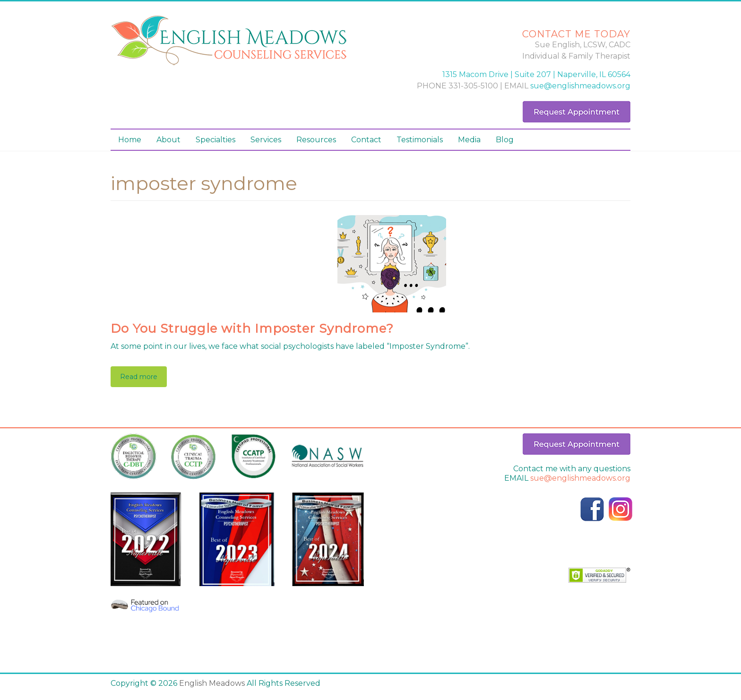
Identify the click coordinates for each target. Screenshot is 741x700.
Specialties (215, 140)
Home (130, 140)
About (168, 140)
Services (266, 140)
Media (469, 140)
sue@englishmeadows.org (580, 86)
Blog (505, 140)
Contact (366, 140)
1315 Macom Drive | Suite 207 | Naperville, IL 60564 (536, 74)
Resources (316, 140)
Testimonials (420, 140)
